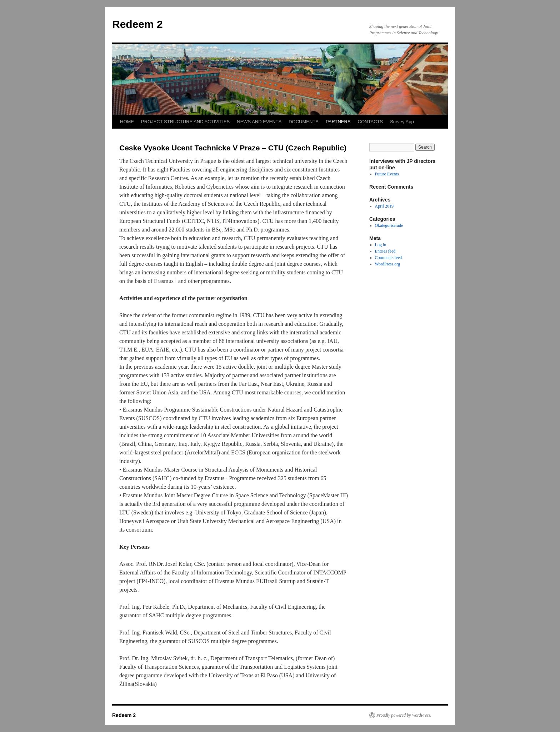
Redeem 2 (137, 24)
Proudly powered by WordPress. (404, 715)
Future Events (387, 174)
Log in (381, 245)
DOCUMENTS (304, 122)
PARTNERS (338, 122)
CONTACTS (371, 122)
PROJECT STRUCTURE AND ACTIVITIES (185, 122)
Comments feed (389, 258)
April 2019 (384, 206)
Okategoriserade (389, 225)
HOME (127, 122)
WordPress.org (387, 264)
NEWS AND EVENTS (259, 122)
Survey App (402, 122)
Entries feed (385, 251)
